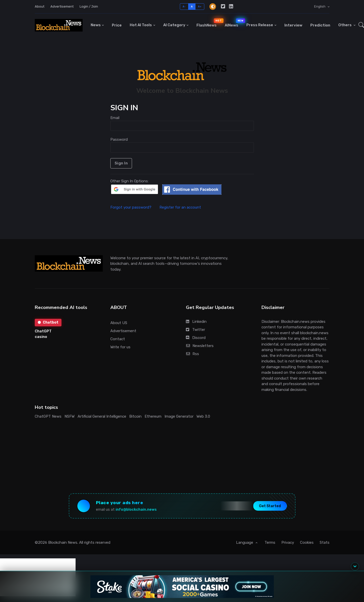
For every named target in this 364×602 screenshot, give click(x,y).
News (96, 25)
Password (119, 139)
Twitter (195, 330)
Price (117, 25)
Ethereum (153, 416)
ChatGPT (43, 331)
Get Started (270, 506)
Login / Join (89, 6)
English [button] (320, 6)
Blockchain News (63, 542)
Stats (325, 542)
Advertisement (62, 6)
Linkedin (196, 322)
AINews (234, 23)
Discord (196, 338)
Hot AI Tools (141, 25)
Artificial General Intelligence (102, 416)
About (40, 6)
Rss (193, 354)
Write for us (120, 347)
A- (184, 6)
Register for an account (180, 207)
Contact (118, 339)
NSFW (70, 416)
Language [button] (245, 542)
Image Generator (179, 416)
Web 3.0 (203, 416)
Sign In (121, 163)
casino (41, 337)
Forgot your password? (134, 207)
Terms (270, 542)
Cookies (307, 542)
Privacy (288, 542)
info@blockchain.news (136, 510)
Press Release (260, 25)
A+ (200, 6)
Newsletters (200, 346)
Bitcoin (135, 416)
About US (119, 323)
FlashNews (209, 23)
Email (115, 118)
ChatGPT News (48, 416)
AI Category (174, 25)
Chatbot (48, 322)
